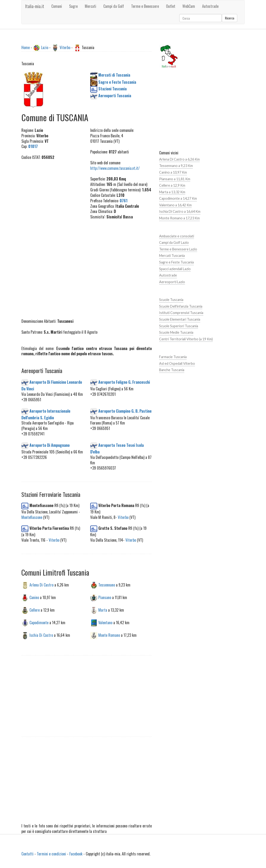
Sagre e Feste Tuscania (176, 262)
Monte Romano (109, 635)
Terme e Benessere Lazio (178, 249)
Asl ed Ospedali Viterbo (177, 363)
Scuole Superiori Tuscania (179, 326)
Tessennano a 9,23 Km (176, 166)
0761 (124, 201)
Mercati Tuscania (172, 256)
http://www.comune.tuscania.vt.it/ (115, 168)
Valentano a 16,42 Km (175, 205)
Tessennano (107, 585)
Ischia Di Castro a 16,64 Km (180, 211)
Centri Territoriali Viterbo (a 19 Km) (186, 339)
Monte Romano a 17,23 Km (179, 218)
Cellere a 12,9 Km (172, 185)
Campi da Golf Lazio (174, 242)
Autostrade (168, 275)
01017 (33, 146)
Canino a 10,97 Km (173, 172)
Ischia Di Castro (41, 635)
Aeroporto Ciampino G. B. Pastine (125, 411)
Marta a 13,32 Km (172, 192)
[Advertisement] (52, 237)
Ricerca (230, 18)
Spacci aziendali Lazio (175, 269)
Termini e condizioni (51, 854)
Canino (34, 597)
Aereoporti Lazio (172, 282)
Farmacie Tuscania (173, 357)
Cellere (35, 610)
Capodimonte (39, 622)
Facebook (76, 854)
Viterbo (65, 47)
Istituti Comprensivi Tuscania (181, 313)
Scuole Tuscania (171, 300)
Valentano (105, 622)
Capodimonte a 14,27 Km (178, 198)
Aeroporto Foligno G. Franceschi (124, 382)
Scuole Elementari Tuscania (180, 319)
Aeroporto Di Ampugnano (50, 445)
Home (26, 47)
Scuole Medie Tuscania (176, 332)
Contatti (27, 854)
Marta (103, 610)
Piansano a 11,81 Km (175, 179)
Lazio (45, 47)
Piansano (105, 597)
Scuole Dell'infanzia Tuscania (181, 306)
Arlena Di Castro (41, 585)
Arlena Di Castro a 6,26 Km (179, 159)
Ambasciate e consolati (177, 236)
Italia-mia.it (35, 6)
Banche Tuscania (172, 370)
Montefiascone (32, 517)
